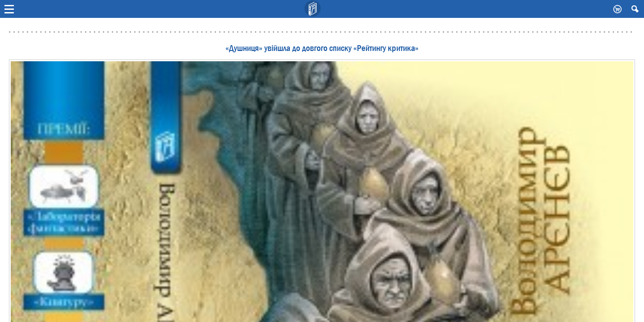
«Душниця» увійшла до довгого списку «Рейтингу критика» (322, 48)
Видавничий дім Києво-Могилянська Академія (313, 9)
